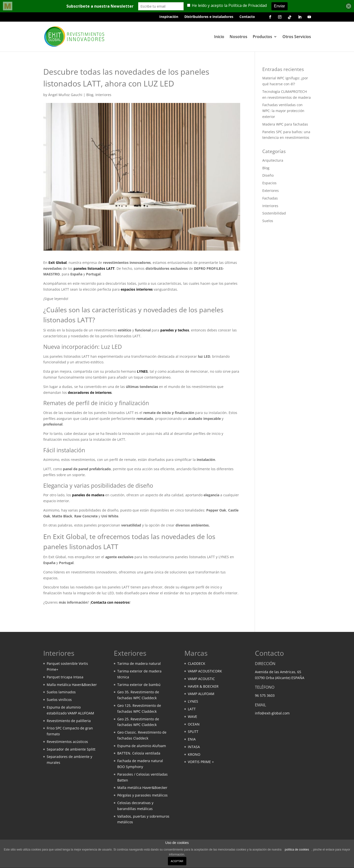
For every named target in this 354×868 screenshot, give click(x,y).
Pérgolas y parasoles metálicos (142, 795)
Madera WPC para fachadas (285, 124)
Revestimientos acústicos (67, 742)
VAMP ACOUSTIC (201, 679)
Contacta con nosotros (110, 602)
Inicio (219, 37)
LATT (192, 709)
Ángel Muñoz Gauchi (65, 95)
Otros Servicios (297, 37)
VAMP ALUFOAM (201, 694)
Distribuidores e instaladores (209, 17)
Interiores (103, 95)
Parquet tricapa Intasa (65, 677)
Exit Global (58, 263)
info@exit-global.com (272, 713)
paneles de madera (88, 495)
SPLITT (193, 732)
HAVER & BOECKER (203, 686)
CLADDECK (197, 663)
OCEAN (194, 724)
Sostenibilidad (274, 213)
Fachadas (270, 198)
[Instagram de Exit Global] (280, 18)
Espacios (269, 183)
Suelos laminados (61, 692)
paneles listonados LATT (94, 268)
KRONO (194, 754)
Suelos (268, 221)
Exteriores (271, 191)
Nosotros (238, 37)
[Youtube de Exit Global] (309, 18)
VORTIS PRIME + (201, 762)
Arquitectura (273, 160)
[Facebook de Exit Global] (270, 18)
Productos (262, 37)
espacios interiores (137, 289)
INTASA (194, 747)
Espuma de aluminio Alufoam (142, 746)
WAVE (192, 717)
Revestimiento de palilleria (69, 721)
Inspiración (169, 17)
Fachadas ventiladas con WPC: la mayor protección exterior (283, 111)
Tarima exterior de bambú (139, 685)
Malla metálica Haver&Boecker (72, 685)
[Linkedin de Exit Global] (300, 18)
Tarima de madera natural (139, 663)
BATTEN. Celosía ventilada (139, 753)
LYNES (142, 371)
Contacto (247, 17)
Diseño (268, 175)
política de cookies (297, 850)
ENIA (192, 739)
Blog (90, 95)
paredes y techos (175, 330)
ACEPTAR (177, 861)
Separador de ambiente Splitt (71, 749)
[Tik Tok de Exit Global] (290, 18)
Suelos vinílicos (59, 700)
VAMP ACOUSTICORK (205, 671)
